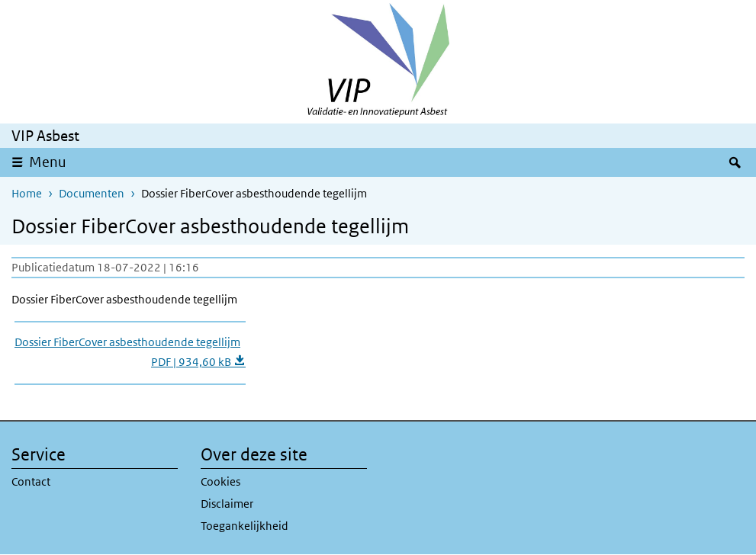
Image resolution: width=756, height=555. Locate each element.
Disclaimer (227, 504)
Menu (48, 162)
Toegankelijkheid (244, 526)
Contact (31, 481)
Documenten (92, 193)
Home (27, 193)
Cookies (220, 481)
